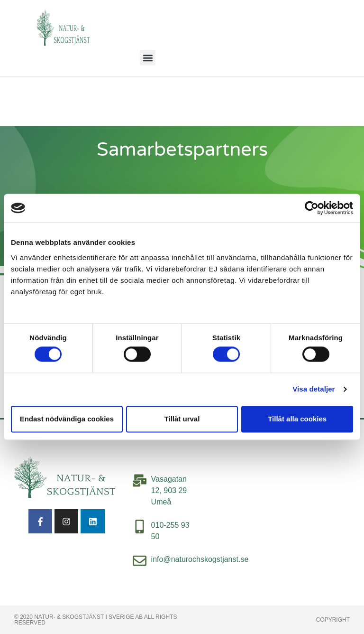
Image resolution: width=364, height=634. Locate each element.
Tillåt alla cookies (297, 419)
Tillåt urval (182, 419)
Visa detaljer (314, 389)
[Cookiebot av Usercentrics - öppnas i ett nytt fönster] (312, 208)
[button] (148, 58)
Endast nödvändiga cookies (67, 419)
